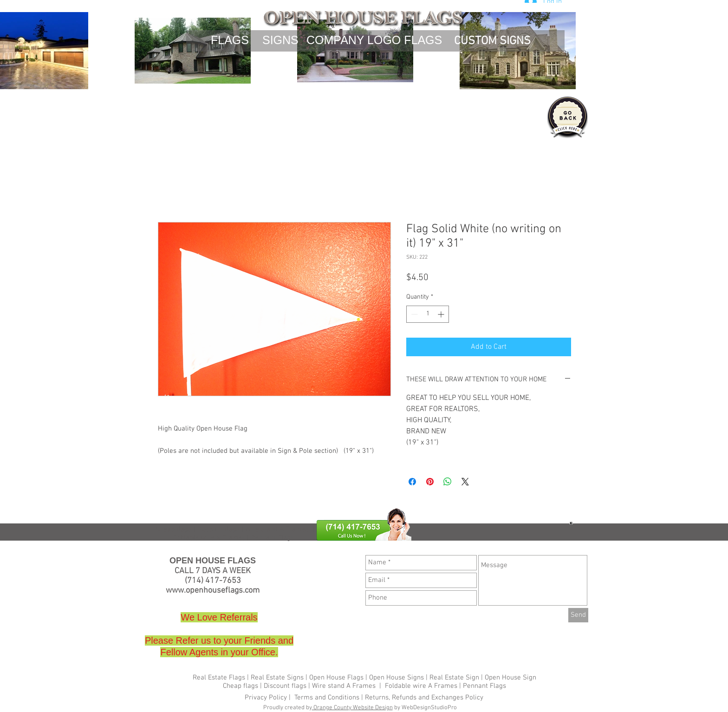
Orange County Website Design (352, 708)
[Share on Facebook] (412, 482)
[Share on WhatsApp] (448, 482)
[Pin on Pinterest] (430, 482)
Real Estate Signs (277, 678)
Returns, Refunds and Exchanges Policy (424, 698)
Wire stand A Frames (277, 529)
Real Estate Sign (453, 678)
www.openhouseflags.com (213, 591)
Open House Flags (336, 678)
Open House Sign (510, 678)
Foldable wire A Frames (421, 686)
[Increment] (442, 314)
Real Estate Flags (219, 678)
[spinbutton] (428, 314)
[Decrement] (413, 314)
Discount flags (285, 686)
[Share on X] (465, 482)
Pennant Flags (484, 686)
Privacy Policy (267, 698)
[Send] (578, 615)
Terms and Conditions (327, 698)
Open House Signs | (398, 678)
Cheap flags (174, 529)
